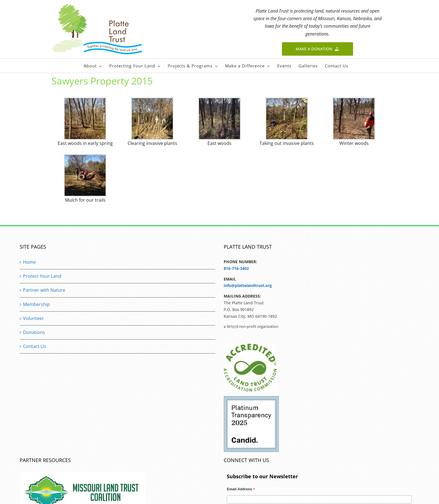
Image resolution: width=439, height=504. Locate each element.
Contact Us (35, 346)
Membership (36, 304)
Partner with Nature (44, 290)
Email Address (241, 490)
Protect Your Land (42, 276)
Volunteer (33, 318)
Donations (34, 332)
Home (29, 262)
